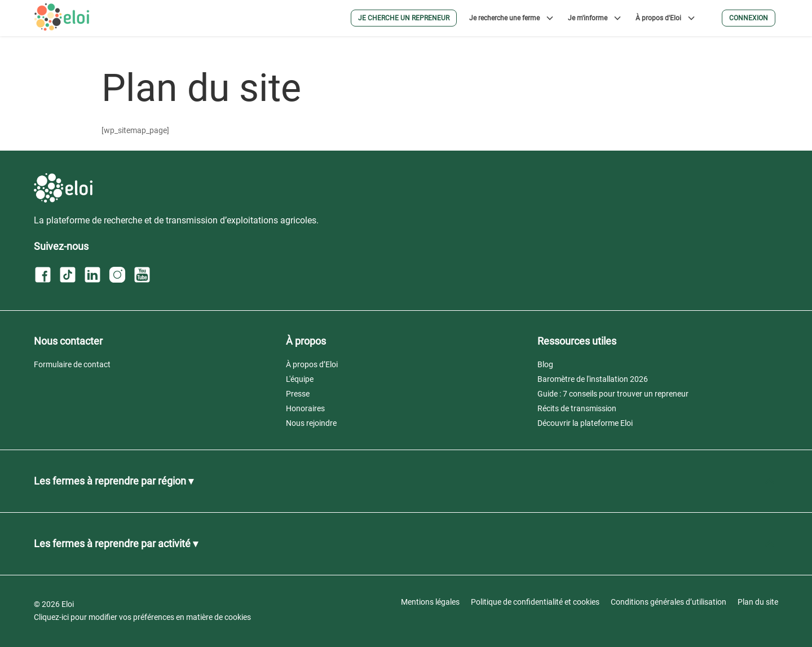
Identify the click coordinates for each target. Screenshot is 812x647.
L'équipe (300, 379)
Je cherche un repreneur (404, 18)
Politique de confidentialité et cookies (535, 602)
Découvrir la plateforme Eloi (585, 423)
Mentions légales (430, 602)
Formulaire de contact (72, 364)
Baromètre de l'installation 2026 (593, 379)
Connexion (749, 18)
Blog (545, 364)
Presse (298, 394)
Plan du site (758, 602)
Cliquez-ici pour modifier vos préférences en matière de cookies (142, 617)
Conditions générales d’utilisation (668, 602)
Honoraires (305, 408)
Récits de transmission (577, 408)
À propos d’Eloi (312, 364)
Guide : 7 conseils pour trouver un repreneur (613, 394)
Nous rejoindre (311, 423)
